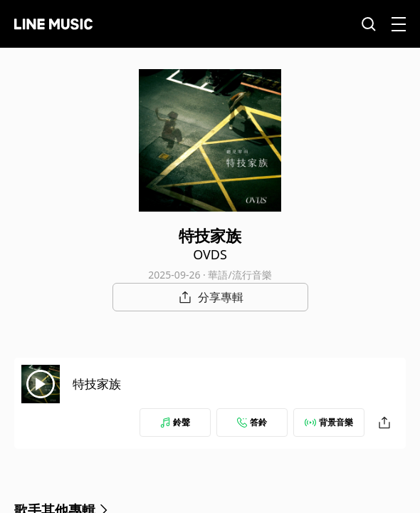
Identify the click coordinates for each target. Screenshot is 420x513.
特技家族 (97, 384)
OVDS (210, 254)
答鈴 (252, 422)
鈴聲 (175, 422)
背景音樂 (329, 422)
